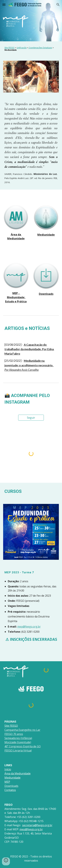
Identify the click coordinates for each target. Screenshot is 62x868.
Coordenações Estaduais (40, 48)
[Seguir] (31, 418)
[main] (31, 49)
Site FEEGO (10, 48)
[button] (4, 5)
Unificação (22, 48)
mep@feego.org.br (29, 627)
